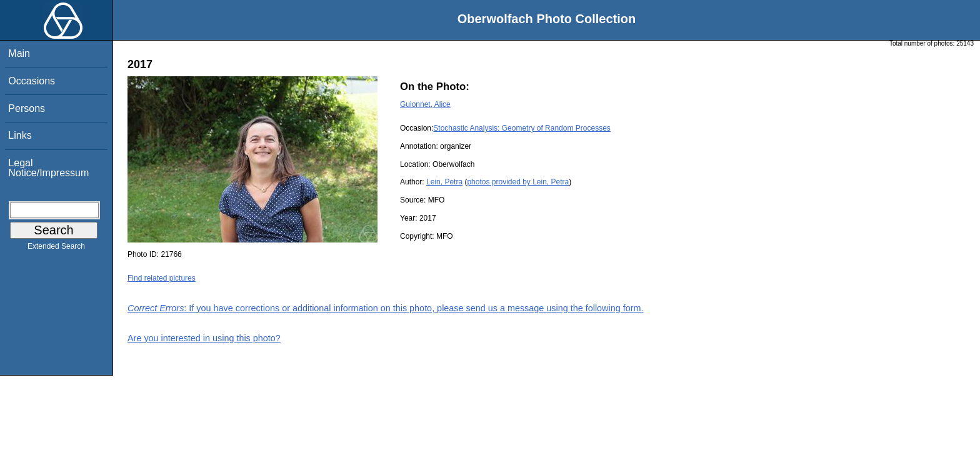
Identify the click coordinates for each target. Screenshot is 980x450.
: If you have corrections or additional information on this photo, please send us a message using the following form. (386, 308)
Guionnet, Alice (425, 104)
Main (19, 53)
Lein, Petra (444, 182)
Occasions (32, 81)
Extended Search (56, 249)
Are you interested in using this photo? (204, 338)
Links (20, 135)
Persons (27, 108)
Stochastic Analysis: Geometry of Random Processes (522, 128)
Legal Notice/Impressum (48, 168)
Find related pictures (162, 278)
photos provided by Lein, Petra (518, 182)
